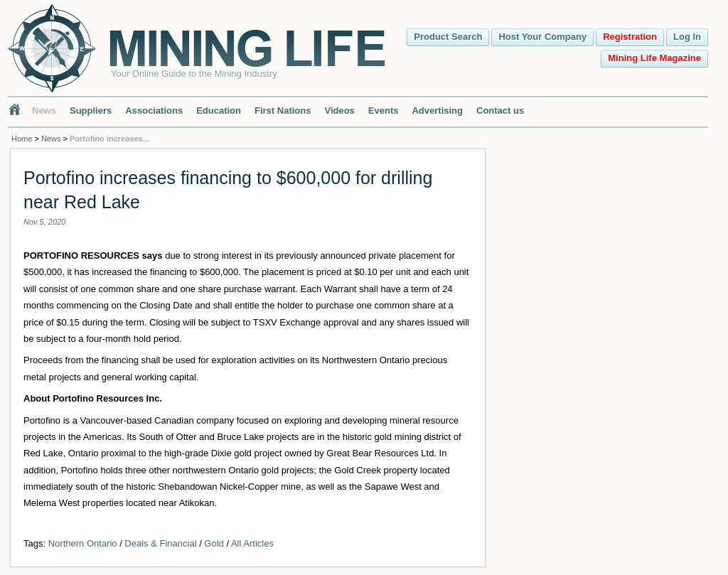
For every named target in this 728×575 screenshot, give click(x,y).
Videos (339, 111)
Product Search (448, 37)
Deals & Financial (160, 543)
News (44, 111)
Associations (154, 111)
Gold (214, 543)
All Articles (252, 543)
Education (219, 111)
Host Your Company (542, 37)
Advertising (437, 111)
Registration (630, 37)
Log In (687, 37)
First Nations (283, 111)
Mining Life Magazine (654, 58)
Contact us (500, 111)
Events (384, 111)
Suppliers (91, 111)
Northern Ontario (83, 543)
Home (22, 139)
